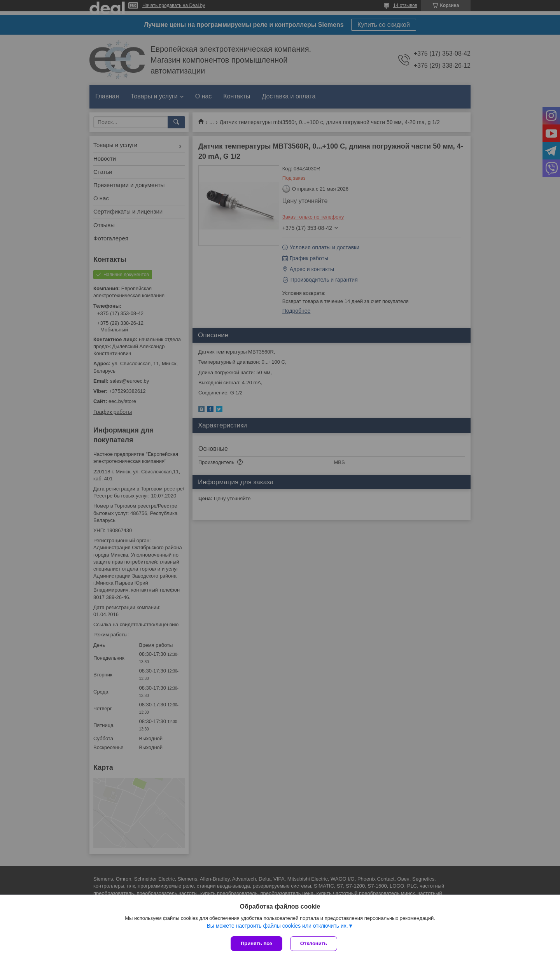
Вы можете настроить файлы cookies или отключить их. (277, 926)
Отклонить (314, 943)
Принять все (256, 943)
